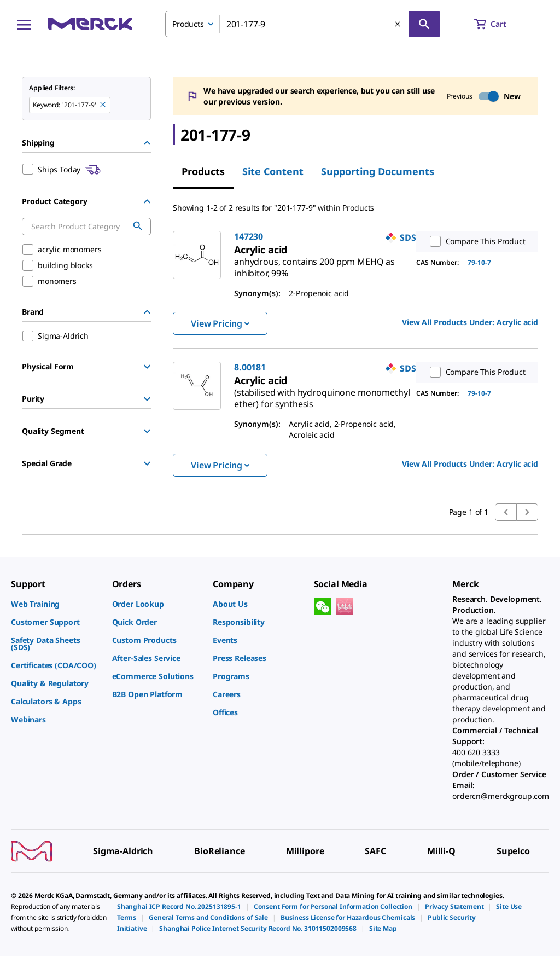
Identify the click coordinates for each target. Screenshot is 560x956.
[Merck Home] (90, 24)
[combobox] (303, 24)
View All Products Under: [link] (470, 322)
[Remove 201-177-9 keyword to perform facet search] (103, 105)
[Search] (424, 24)
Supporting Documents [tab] (378, 171)
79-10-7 (479, 262)
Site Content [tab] (273, 171)
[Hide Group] (147, 143)
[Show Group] (147, 367)
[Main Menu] (24, 24)
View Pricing (220, 323)
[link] (314, 263)
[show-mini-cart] (500, 24)
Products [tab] (203, 171)
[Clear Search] (398, 25)
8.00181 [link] (250, 367)
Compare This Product (475, 241)
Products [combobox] (188, 24)
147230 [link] (249, 236)
